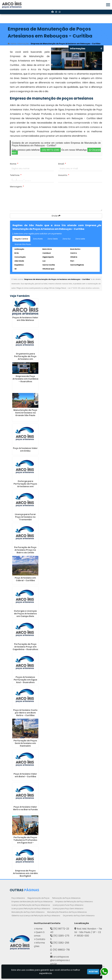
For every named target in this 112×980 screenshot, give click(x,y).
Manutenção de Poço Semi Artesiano (28, 912)
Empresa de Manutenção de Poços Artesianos (32, 902)
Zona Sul (66, 239)
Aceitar (93, 972)
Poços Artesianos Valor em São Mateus (25, 319)
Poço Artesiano (18, 898)
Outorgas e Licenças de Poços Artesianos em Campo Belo (25, 614)
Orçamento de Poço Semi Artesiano (79, 916)
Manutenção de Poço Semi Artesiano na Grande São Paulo (25, 413)
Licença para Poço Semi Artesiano (68, 909)
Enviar (56, 216)
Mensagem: (17, 187)
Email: (62, 164)
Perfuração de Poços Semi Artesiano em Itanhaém (25, 744)
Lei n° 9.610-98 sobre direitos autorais (84, 288)
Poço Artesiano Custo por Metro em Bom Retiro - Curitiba (25, 713)
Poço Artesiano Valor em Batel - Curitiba (25, 775)
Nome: (14, 164)
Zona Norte (38, 239)
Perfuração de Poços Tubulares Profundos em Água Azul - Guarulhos (25, 841)
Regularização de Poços (38, 898)
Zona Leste (80, 239)
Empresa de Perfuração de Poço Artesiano (74, 902)
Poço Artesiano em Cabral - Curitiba (25, 579)
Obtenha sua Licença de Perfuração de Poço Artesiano (36, 916)
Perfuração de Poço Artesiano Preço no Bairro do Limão (25, 550)
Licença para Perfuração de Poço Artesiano (31, 909)
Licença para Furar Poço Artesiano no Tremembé (25, 517)
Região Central (21, 239)
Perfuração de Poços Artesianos (66, 898)
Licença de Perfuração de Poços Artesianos (31, 905)
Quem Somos (39, 934)
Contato (40, 939)
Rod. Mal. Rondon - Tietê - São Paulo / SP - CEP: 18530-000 (88, 932)
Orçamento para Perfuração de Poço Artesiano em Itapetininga (25, 358)
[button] (108, 5)
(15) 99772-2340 (50, 150)
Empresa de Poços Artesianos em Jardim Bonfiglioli (25, 873)
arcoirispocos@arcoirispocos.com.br (60, 960)
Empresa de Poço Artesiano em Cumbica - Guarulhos (25, 379)
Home (39, 929)
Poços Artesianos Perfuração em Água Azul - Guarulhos (25, 680)
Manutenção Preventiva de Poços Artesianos (67, 912)
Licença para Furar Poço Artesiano (68, 905)
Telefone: (16, 175)
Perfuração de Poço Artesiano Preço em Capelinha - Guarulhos (25, 647)
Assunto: (64, 175)
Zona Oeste (53, 239)
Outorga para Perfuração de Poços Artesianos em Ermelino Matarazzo (25, 485)
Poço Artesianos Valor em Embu (25, 450)
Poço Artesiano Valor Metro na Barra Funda (25, 808)
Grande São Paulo (23, 244)
